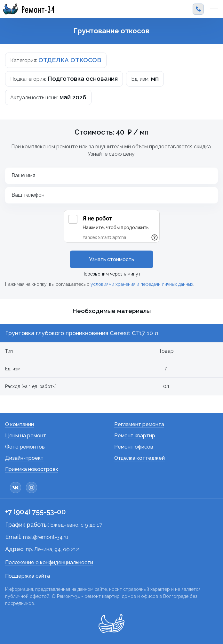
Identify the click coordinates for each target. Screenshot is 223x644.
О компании (20, 424)
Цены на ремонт (26, 436)
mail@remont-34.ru (46, 537)
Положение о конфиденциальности (49, 562)
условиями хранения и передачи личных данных (142, 284)
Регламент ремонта (139, 424)
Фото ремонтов (25, 447)
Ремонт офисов (134, 447)
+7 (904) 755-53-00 (36, 512)
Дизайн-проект (24, 458)
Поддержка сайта (28, 576)
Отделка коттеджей (139, 458)
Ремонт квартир (135, 436)
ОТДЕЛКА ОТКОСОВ (70, 60)
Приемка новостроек (32, 469)
